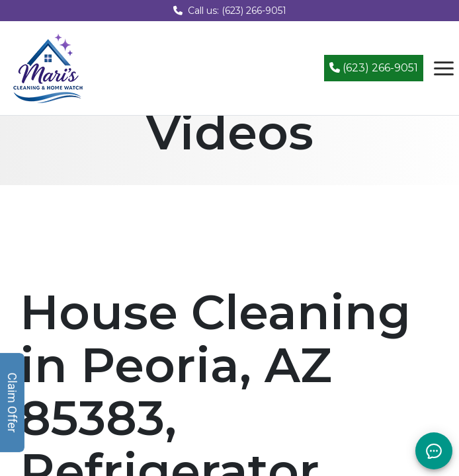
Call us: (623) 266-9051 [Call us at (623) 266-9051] (230, 11)
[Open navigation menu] (444, 68)
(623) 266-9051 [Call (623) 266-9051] (374, 68)
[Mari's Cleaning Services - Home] (48, 67)
